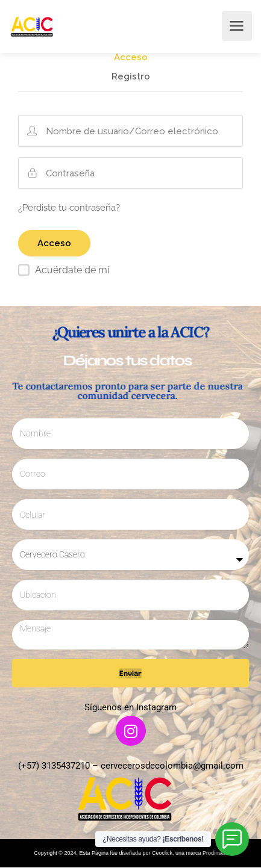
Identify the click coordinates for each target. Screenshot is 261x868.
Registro (131, 77)
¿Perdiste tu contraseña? (69, 208)
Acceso (131, 58)
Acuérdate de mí (72, 270)
